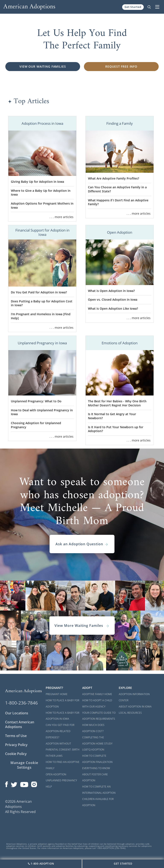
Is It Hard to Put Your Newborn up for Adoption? (116, 429)
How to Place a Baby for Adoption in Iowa (62, 716)
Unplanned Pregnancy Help (61, 783)
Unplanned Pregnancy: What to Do (36, 401)
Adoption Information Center (134, 697)
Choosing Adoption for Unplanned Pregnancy (36, 425)
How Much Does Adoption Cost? (93, 728)
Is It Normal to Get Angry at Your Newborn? (112, 416)
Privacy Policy (16, 745)
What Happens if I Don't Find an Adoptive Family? (118, 202)
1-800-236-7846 (21, 703)
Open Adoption (56, 774)
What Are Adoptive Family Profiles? (113, 178)
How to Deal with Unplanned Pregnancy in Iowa (42, 412)
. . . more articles (61, 217)
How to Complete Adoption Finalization (97, 759)
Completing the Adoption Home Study (97, 740)
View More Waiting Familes (82, 626)
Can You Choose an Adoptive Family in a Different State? (117, 189)
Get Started (133, 7)
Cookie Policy (16, 754)
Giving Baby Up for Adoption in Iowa (37, 182)
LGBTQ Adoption (93, 750)
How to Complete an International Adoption (99, 790)
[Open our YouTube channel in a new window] (24, 783)
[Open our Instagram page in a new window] (34, 783)
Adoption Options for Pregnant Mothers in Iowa (42, 205)
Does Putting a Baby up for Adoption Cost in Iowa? (42, 303)
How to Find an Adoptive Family (63, 765)
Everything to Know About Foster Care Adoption (96, 774)
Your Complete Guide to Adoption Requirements (99, 716)
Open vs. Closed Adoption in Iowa (113, 299)
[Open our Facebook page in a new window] (7, 783)
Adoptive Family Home (97, 694)
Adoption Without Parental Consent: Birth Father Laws (63, 750)
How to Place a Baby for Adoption (62, 703)
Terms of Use (16, 736)
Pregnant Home (57, 694)
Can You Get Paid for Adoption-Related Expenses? (60, 731)
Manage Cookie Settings (24, 765)
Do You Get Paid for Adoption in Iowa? (39, 292)
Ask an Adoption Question (82, 544)
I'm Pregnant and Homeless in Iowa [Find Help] (41, 316)
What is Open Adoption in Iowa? (111, 291)
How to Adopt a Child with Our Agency (97, 703)
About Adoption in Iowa (135, 707)
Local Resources (130, 713)
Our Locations (17, 713)
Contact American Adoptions (20, 724)
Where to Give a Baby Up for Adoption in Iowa (41, 193)
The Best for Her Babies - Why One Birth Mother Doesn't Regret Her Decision (117, 403)
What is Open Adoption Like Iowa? (113, 308)
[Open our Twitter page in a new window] (14, 783)
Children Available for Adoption (98, 802)
